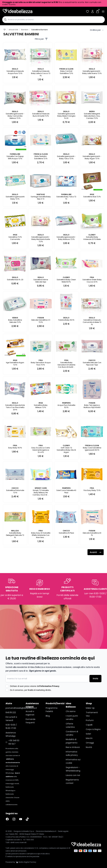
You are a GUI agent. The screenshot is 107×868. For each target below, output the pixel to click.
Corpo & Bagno (93, 729)
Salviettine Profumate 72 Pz (15, 491)
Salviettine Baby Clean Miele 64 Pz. (66, 281)
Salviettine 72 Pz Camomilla (15, 238)
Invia (95, 678)
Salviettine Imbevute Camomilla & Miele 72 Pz (92, 322)
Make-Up (90, 708)
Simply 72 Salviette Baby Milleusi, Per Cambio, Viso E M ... (41, 493)
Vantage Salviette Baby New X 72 (41, 198)
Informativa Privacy (50, 686)
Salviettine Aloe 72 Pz (92, 197)
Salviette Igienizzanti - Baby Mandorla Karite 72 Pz (41, 239)
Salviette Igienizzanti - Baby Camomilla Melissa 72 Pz (15, 116)
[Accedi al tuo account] (93, 11)
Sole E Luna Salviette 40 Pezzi (66, 491)
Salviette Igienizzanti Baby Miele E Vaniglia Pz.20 (66, 116)
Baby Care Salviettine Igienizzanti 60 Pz (92, 449)
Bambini (25, 30)
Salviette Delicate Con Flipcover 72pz (92, 364)
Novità (89, 747)
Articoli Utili (13, 30)
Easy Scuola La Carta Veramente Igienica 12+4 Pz (41, 450)
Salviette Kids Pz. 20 (15, 280)
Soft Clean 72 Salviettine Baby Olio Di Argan (66, 450)
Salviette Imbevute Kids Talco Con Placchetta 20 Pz (15, 407)
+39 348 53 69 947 (12, 742)
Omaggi (90, 743)
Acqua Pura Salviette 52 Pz (66, 406)
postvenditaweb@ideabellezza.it (13, 708)
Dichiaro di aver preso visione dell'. (35, 686)
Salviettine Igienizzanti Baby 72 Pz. (15, 198)
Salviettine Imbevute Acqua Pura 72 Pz (15, 72)
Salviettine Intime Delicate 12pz (41, 281)
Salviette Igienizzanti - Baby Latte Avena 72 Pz (92, 72)
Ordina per (97, 30)
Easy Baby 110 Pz (15, 448)
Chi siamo (71, 711)
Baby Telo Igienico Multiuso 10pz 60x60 (92, 406)
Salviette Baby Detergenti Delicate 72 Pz (15, 535)
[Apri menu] (103, 11)
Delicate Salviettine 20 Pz (92, 534)
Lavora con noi (73, 775)
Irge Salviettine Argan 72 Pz (15, 364)
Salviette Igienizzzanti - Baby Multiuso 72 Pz (66, 238)
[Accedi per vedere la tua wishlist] (87, 11)
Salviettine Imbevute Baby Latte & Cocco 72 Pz (41, 73)
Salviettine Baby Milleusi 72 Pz (41, 406)
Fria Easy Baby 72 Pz (92, 490)
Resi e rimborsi (73, 747)
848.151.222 (11, 712)
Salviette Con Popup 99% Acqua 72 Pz (15, 157)
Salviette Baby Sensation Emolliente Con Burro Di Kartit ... (66, 365)
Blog (48, 716)
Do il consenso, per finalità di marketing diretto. (31, 690)
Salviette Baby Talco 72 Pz (66, 198)
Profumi (90, 720)
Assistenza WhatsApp (11, 734)
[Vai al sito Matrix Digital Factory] (26, 862)
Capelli (89, 725)
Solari (88, 734)
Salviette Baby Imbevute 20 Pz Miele (92, 238)
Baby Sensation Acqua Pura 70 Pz (41, 364)
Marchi (89, 738)
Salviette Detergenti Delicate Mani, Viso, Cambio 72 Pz (92, 116)
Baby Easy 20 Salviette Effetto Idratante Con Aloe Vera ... (41, 535)
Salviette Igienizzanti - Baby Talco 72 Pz (66, 157)
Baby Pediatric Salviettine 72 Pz (41, 157)
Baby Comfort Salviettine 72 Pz (66, 72)
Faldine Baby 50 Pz (66, 320)
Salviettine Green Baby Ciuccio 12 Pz (92, 281)
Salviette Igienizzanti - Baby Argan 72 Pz (92, 157)
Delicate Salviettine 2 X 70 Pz (41, 321)
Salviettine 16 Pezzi (66, 533)
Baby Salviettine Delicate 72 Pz (15, 321)
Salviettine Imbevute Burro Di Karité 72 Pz (41, 115)
